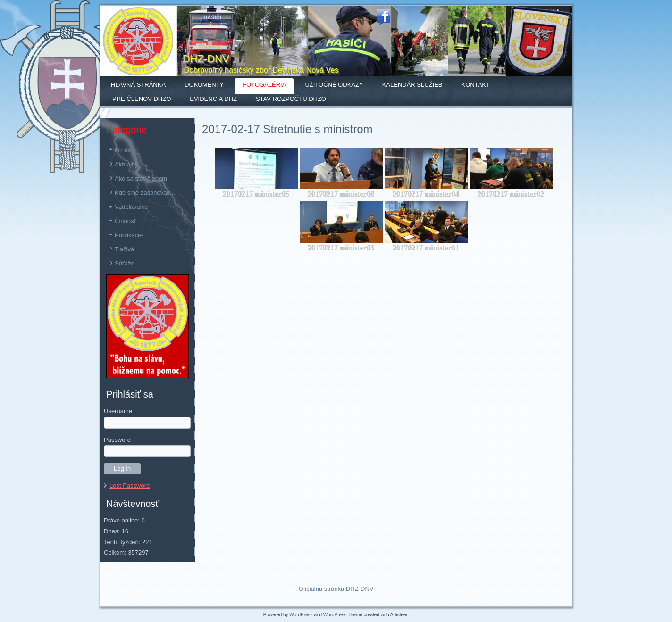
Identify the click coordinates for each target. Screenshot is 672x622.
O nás (123, 150)
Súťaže (125, 263)
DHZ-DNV (206, 59)
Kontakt (476, 85)
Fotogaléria (264, 85)
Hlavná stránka (138, 85)
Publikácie (129, 235)
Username (118, 411)
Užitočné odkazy (334, 85)
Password (117, 440)
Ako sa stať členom (141, 178)
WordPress (301, 615)
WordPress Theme (343, 615)
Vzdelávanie (131, 207)
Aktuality (126, 164)
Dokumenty (204, 85)
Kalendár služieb (412, 85)
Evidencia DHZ (213, 99)
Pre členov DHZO (142, 99)
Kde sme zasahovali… (145, 193)
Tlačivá (124, 249)
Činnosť (125, 221)
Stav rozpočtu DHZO (291, 99)
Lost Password (130, 485)
